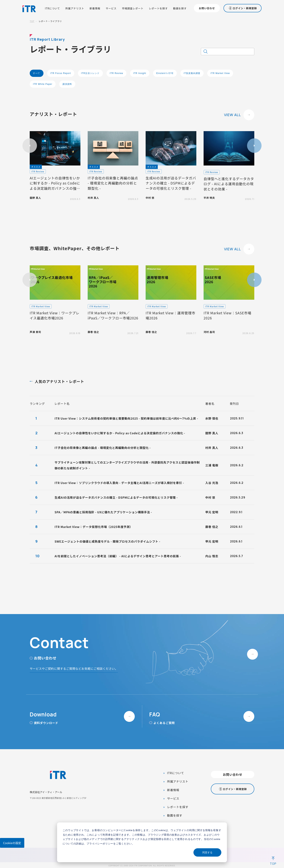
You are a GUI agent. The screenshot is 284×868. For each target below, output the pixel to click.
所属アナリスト (75, 8)
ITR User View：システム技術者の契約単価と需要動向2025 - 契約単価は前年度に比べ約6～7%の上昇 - (126, 418)
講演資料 (67, 84)
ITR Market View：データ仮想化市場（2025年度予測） (94, 527)
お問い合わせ (207, 8)
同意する (207, 852)
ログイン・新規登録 (245, 8)
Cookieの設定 (12, 843)
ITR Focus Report (61, 73)
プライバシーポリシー (100, 843)
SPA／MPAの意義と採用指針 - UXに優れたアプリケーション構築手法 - (103, 512)
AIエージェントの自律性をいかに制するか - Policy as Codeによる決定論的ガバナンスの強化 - (120, 433)
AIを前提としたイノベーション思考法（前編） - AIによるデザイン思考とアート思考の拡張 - (118, 556)
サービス (111, 8)
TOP (32, 21)
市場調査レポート (133, 8)
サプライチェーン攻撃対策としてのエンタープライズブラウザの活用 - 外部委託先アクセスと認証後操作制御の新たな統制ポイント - (127, 465)
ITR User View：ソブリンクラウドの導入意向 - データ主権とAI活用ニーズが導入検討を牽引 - (119, 483)
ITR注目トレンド (90, 73)
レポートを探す (158, 8)
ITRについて (52, 8)
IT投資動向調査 (192, 73)
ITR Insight (140, 73)
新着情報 (95, 8)
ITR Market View (220, 73)
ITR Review (116, 73)
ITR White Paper (43, 84)
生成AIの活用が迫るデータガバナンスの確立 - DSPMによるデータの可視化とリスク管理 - (116, 497)
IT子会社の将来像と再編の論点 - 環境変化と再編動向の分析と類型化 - (103, 448)
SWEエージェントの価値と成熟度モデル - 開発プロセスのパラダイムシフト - (107, 541)
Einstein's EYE (165, 73)
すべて (37, 73)
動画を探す (180, 8)
